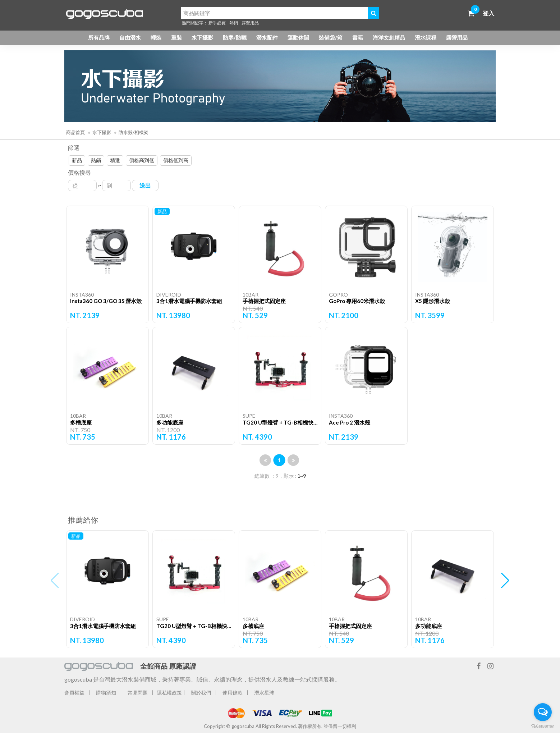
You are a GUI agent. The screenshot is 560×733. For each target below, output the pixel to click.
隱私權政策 (169, 693)
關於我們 (201, 693)
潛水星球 (264, 693)
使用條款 (233, 693)
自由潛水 (130, 37)
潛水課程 (426, 37)
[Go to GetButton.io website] (543, 726)
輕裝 (156, 37)
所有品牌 (99, 37)
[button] (505, 581)
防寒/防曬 (235, 37)
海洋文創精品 (389, 37)
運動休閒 (298, 37)
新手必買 (217, 23)
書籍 (358, 37)
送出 (145, 185)
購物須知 (106, 693)
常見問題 (138, 693)
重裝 (176, 37)
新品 (77, 160)
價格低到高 (176, 160)
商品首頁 (75, 132)
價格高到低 (142, 160)
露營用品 (250, 23)
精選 (115, 160)
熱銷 (234, 23)
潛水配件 (267, 37)
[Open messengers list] (543, 712)
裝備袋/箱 (331, 37)
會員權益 (74, 693)
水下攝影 (202, 37)
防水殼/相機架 (134, 132)
